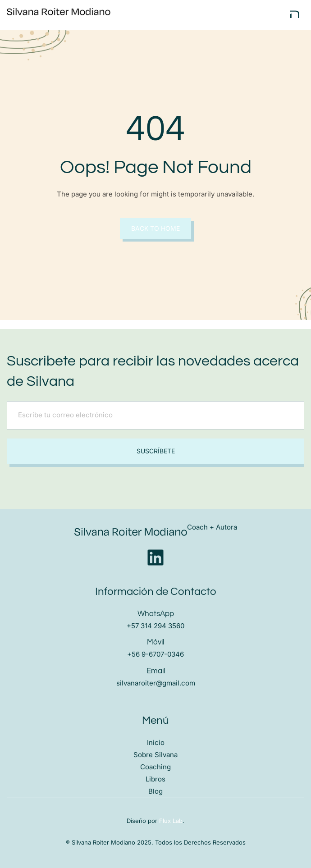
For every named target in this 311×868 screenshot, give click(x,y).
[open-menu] (295, 14)
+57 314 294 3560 (155, 626)
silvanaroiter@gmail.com (156, 683)
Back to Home (155, 228)
